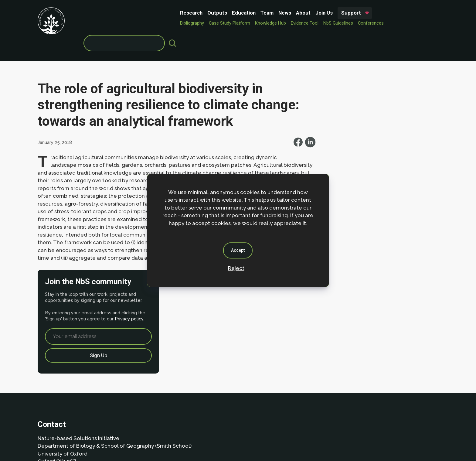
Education (147, 13)
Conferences (274, 23)
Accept (238, 250)
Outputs (120, 13)
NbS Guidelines (241, 23)
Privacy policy (373, 131)
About (206, 13)
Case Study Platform (132, 23)
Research (94, 13)
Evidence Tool (207, 23)
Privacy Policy (76, 415)
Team (170, 13)
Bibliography (95, 23)
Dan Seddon (288, 438)
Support (254, 13)
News (188, 13)
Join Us (227, 13)
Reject (236, 268)
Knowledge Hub (173, 23)
